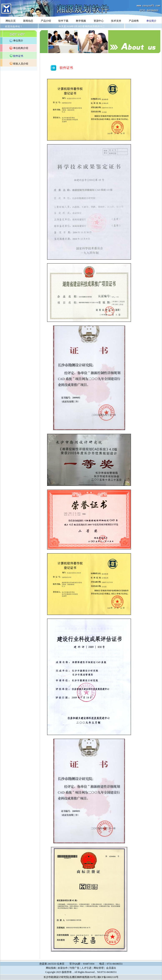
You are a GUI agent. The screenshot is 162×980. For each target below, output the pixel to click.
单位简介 (151, 21)
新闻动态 (28, 21)
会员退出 (111, 968)
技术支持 (116, 21)
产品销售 (134, 21)
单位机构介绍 (21, 48)
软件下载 (63, 21)
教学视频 (81, 21)
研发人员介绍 (21, 64)
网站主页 (11, 21)
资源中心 (99, 21)
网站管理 (99, 968)
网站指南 (51, 968)
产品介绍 (46, 21)
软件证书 (18, 56)
